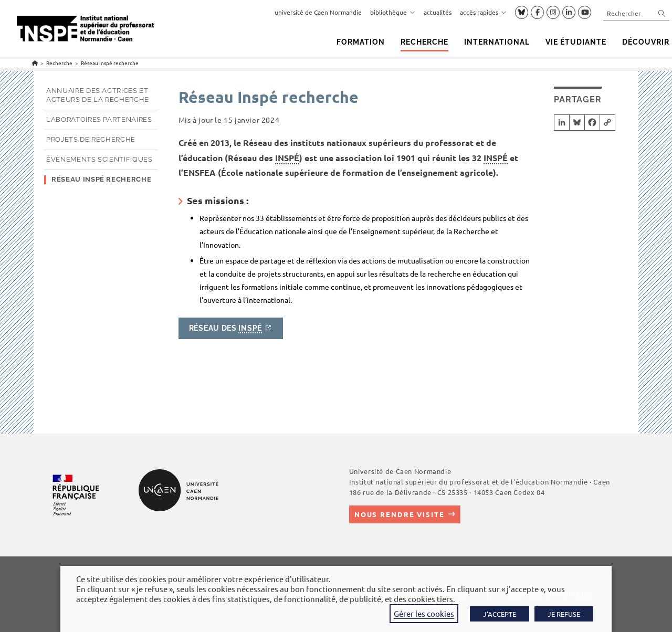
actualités (438, 12)
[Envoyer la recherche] (662, 13)
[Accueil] (35, 63)
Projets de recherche (91, 139)
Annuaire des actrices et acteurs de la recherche (98, 95)
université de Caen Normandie (318, 12)
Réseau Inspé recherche (110, 63)
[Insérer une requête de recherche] (636, 13)
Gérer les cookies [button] (424, 613)
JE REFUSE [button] (564, 614)
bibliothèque (393, 12)
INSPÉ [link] (287, 158)
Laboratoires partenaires (99, 119)
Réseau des (225, 329)
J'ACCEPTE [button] (500, 614)
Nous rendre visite (400, 514)
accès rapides (483, 12)
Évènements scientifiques (99, 159)
